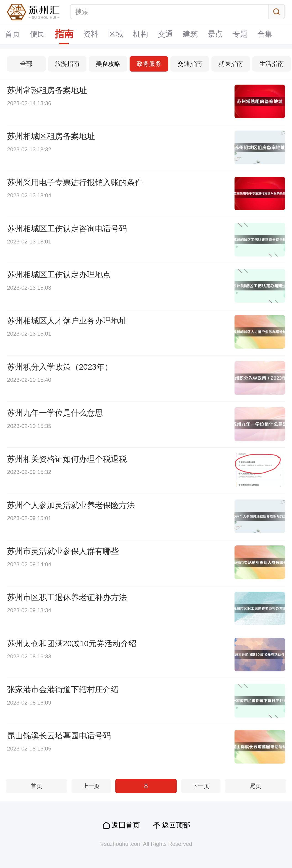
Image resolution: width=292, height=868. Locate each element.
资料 (91, 34)
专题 (240, 34)
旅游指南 (67, 64)
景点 (215, 34)
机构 (141, 34)
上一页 (91, 786)
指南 (64, 34)
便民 (37, 34)
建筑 (190, 34)
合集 (265, 34)
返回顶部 (176, 825)
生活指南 (271, 64)
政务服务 (149, 64)
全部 (26, 64)
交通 (165, 34)
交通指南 (190, 64)
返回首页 (126, 825)
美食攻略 (108, 64)
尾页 (255, 786)
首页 (13, 34)
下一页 (201, 786)
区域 (116, 34)
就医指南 (231, 64)
